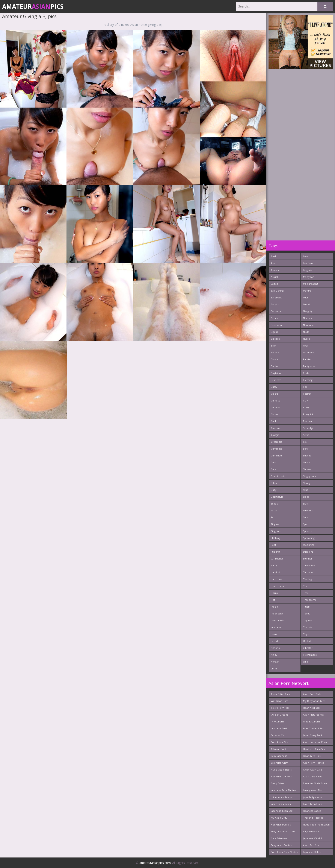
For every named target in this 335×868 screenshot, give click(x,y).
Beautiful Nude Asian (315, 783)
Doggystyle (277, 497)
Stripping (308, 552)
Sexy (306, 449)
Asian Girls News (312, 776)
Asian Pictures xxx (313, 715)
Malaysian (309, 277)
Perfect (307, 373)
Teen (306, 586)
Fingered (276, 531)
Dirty (274, 490)
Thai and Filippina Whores (313, 819)
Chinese (275, 401)
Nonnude (308, 325)
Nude (306, 332)
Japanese (276, 627)
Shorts (307, 462)
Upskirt (307, 641)
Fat (273, 517)
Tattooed (308, 572)
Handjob (276, 572)
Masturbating (311, 284)
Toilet (306, 613)
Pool (306, 387)
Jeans (274, 634)
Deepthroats (278, 476)
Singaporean (310, 476)
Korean (275, 662)
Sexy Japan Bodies (281, 845)
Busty (274, 387)
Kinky (274, 655)
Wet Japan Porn (280, 701)
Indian (274, 607)
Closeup (275, 414)
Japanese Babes (312, 811)
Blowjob (275, 359)
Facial (274, 510)
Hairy (274, 565)
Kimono (275, 648)
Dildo (274, 483)
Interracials (277, 620)
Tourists (308, 627)
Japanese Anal (279, 728)
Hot (273, 600)
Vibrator (308, 648)
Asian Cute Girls (312, 694)
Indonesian (277, 613)
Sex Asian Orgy (279, 763)
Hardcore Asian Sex (314, 749)
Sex (305, 442)
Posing (307, 394)
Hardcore (276, 579)
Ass (273, 263)
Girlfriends (277, 559)
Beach (274, 318)
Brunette (276, 380)
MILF (306, 297)
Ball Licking (277, 291)
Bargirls (275, 304)
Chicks (275, 394)
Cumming (276, 449)
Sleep (306, 497)
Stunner (308, 559)
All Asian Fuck (279, 749)
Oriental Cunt (279, 735)
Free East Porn (311, 721)
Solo (306, 517)
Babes (274, 284)
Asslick (275, 277)
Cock (274, 421)
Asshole (275, 270)
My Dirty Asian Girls (314, 701)
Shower (307, 469)
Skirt (306, 490)
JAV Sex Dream (279, 715)
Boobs (274, 366)
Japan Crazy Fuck (313, 735)
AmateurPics (33, 6)
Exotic (274, 504)
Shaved (307, 455)
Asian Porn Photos (313, 763)
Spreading (309, 538)
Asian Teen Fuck (312, 804)
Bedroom (276, 325)
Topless (307, 620)
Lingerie (308, 270)
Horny (274, 593)
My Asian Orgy (279, 818)
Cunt (274, 462)
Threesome (310, 600)
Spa (305, 524)
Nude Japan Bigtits (281, 770)
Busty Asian (277, 783)
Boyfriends (277, 373)
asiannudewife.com (282, 797)
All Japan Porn (311, 831)
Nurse (306, 339)
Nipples (307, 318)
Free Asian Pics (279, 742)
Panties (307, 359)
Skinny (307, 483)
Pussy (306, 407)
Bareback (276, 297)
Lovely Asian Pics (313, 790)
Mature (307, 291)
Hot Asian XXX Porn (282, 776)
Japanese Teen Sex (282, 811)
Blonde (275, 352)
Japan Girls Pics (312, 756)
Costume (276, 428)
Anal (273, 256)
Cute (274, 469)
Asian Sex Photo (312, 845)
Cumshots (277, 455)
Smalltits (308, 510)
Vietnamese (310, 655)
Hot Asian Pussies (281, 825)
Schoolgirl (309, 428)
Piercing (308, 380)
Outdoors (309, 352)
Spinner (308, 531)
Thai (306, 593)
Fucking (275, 552)
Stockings (308, 545)
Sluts (306, 504)
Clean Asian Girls (313, 770)
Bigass (274, 332)
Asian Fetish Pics (280, 694)
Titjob (306, 607)
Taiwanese (309, 565)
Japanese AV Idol (312, 838)
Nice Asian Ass (279, 838)
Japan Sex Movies (281, 804)
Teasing (307, 579)
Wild (306, 662)
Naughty (308, 311)
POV (306, 401)
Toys (306, 634)
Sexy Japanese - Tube (283, 831)
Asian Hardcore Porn (315, 742)
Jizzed (274, 641)
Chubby (275, 407)
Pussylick (308, 414)
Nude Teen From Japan (316, 825)
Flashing (275, 538)
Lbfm (274, 668)
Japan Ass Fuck (311, 708)
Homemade (278, 586)
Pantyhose (309, 366)
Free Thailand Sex (313, 728)
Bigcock (275, 339)
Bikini (274, 346)
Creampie (277, 442)
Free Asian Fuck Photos (284, 852)
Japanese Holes (312, 852)
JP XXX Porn (277, 721)
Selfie (306, 435)
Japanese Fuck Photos (283, 790)
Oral (306, 346)
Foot (273, 545)
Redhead (308, 421)
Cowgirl (275, 435)
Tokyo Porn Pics (280, 708)
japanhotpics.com (313, 797)
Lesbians (308, 263)
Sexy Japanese (279, 756)
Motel (306, 304)
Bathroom (277, 311)
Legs (306, 256)
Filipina (275, 524)
